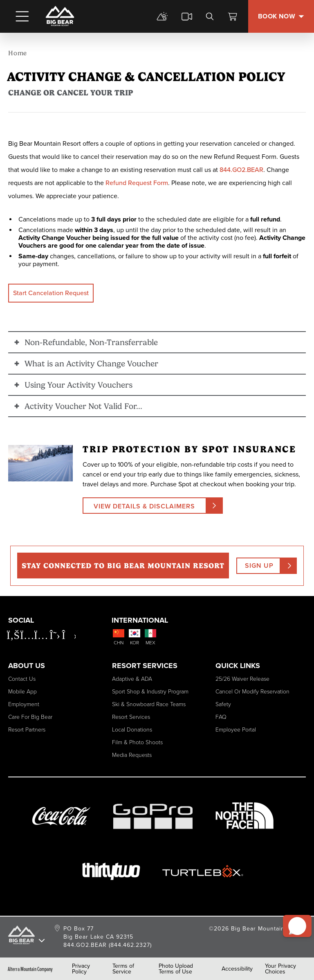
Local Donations (132, 729)
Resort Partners (27, 729)
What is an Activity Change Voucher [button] (91, 364)
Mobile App (22, 691)
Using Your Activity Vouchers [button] (78, 385)
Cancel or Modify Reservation (252, 691)
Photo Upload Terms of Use (176, 969)
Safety (223, 704)
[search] (210, 16)
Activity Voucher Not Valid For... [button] (83, 406)
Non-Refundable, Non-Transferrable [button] (91, 342)
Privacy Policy (81, 969)
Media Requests (132, 755)
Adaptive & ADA (132, 679)
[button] (294, 918)
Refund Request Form (137, 183)
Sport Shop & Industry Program (150, 691)
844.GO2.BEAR (241, 170)
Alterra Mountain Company (30, 969)
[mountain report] (162, 16)
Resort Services (131, 717)
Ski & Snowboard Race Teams (149, 704)
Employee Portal (236, 729)
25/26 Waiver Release (242, 679)
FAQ (221, 717)
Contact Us (22, 679)
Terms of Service (123, 969)
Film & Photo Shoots (137, 742)
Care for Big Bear (30, 717)
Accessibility (237, 969)
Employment (24, 704)
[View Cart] (233, 16)
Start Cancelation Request (51, 293)
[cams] (187, 16)
